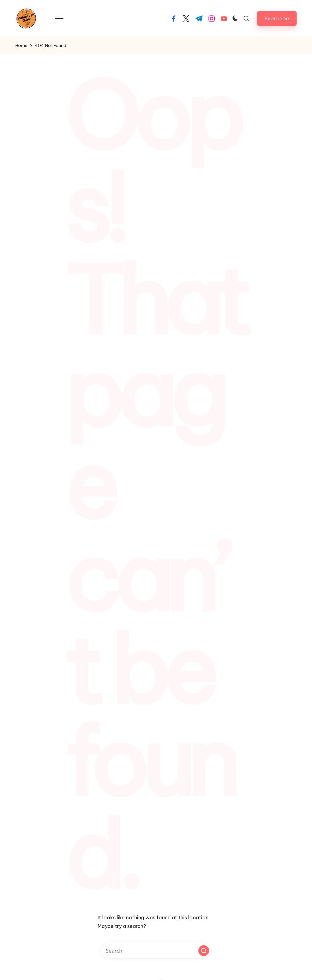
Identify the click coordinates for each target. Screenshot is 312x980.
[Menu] (59, 18)
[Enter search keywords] (156, 951)
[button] (277, 18)
